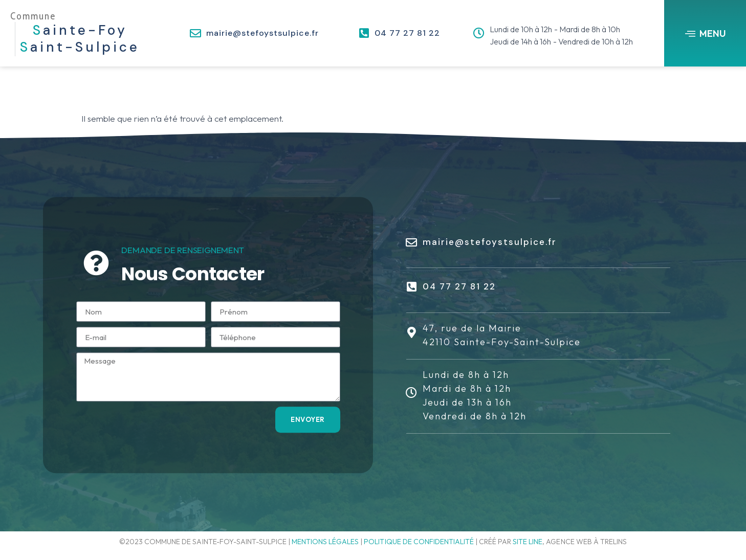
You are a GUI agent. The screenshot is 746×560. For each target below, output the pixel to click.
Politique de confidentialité (419, 542)
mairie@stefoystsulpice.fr (262, 33)
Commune (33, 16)
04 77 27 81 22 (407, 33)
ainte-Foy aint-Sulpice (80, 39)
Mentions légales (325, 542)
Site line (528, 542)
